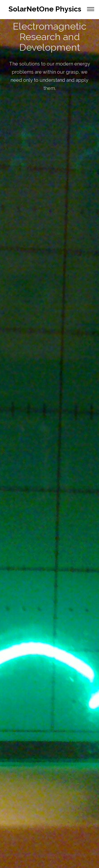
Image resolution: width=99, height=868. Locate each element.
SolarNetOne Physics (45, 9)
